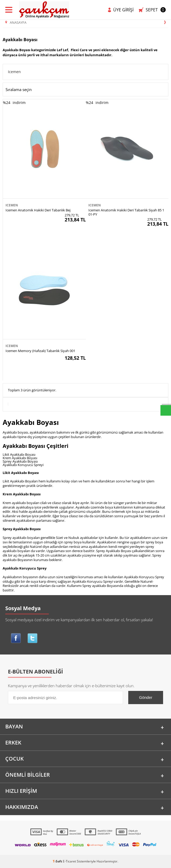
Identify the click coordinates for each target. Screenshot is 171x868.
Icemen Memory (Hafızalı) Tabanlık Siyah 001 (40, 351)
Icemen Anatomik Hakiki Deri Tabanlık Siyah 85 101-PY (126, 212)
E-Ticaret (69, 861)
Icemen (14, 72)
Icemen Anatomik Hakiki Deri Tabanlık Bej (38, 210)
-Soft (58, 861)
